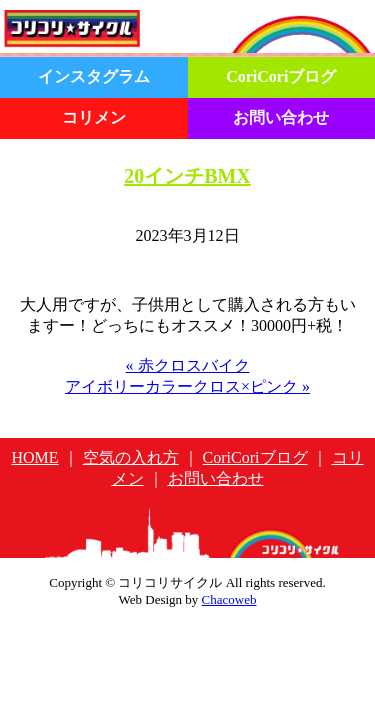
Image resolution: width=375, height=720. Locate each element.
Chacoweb (229, 599)
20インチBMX (187, 176)
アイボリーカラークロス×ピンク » (187, 386)
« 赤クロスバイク (188, 365)
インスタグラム (94, 76)
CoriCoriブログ (281, 76)
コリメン (94, 117)
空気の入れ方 (131, 457)
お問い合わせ (281, 117)
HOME (35, 457)
